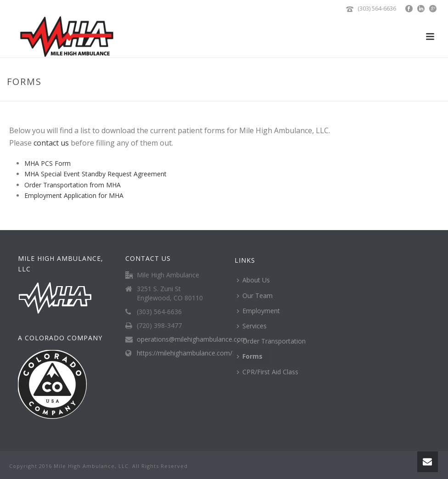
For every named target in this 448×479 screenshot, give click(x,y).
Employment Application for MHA (74, 195)
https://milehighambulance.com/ (185, 353)
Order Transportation (271, 341)
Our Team (255, 296)
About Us (253, 280)
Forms (250, 356)
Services (252, 326)
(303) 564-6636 (377, 8)
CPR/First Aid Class (268, 372)
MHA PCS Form (48, 163)
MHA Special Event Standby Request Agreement (95, 174)
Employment (258, 311)
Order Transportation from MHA (73, 185)
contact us (51, 143)
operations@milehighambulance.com (192, 339)
